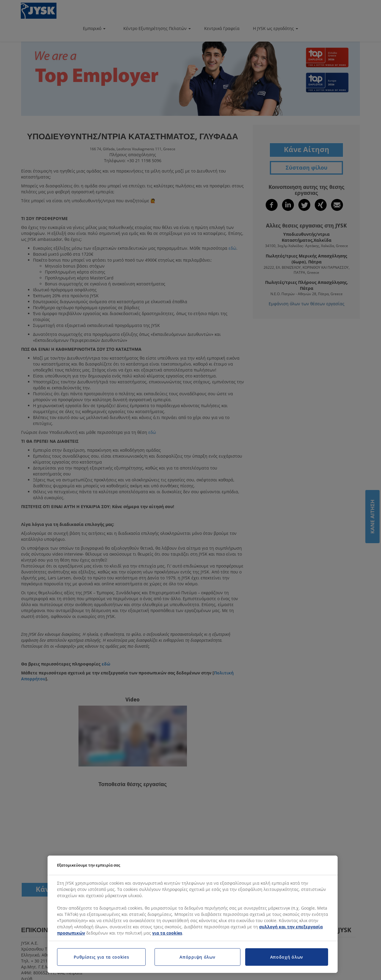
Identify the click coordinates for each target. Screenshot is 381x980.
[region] (193, 914)
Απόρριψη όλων (197, 957)
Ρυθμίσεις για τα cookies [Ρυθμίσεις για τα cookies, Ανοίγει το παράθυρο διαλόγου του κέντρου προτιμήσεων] (101, 957)
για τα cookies (167, 933)
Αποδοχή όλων (287, 957)
